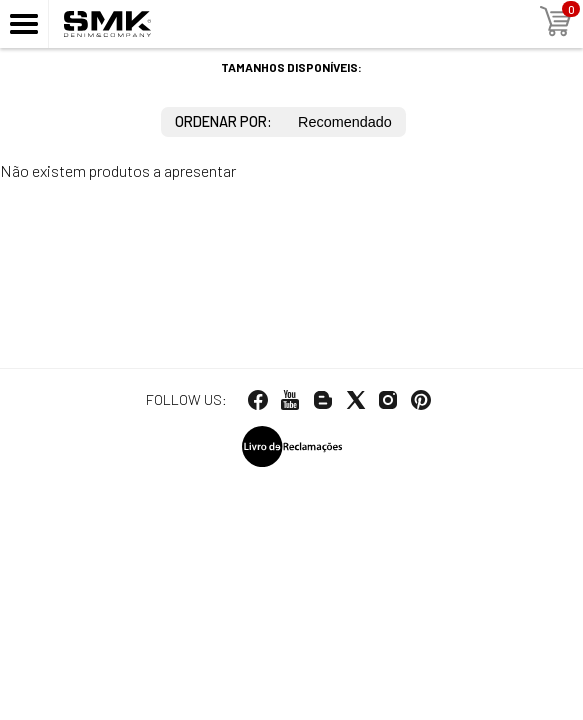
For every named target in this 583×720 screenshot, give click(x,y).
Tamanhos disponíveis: (291, 67)
